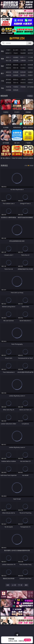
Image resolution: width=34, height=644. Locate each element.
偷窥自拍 (8, 72)
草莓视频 (23, 87)
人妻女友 (23, 79)
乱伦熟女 (23, 68)
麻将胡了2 (8, 53)
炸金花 (16, 53)
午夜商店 (16, 87)
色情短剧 (16, 90)
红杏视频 (8, 90)
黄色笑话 (23, 83)
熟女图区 (23, 75)
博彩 (2, 51)
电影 (2, 66)
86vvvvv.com (17, 38)
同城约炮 (8, 87)
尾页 (26, 585)
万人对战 (23, 50)
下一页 (20, 585)
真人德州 (16, 50)
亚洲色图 (16, 72)
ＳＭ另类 (30, 60)
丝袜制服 (16, 60)
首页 (8, 585)
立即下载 (27, 640)
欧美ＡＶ (23, 57)
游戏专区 (30, 50)
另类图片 (30, 75)
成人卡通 (23, 65)
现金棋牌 (23, 53)
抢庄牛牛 (30, 53)
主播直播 (23, 60)
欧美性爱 (30, 65)
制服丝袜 (8, 68)
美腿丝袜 (8, 75)
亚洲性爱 (8, 65)
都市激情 (8, 79)
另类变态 (30, 68)
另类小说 (16, 83)
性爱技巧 (30, 83)
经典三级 (16, 68)
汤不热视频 (30, 87)
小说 (2, 81)
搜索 (30, 43)
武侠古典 (30, 79)
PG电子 (8, 50)
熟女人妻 (8, 60)
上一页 (14, 585)
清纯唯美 (16, 75)
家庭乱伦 (16, 79)
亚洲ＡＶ (8, 57)
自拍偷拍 (16, 57)
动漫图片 (30, 72)
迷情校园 (8, 83)
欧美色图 (23, 72)
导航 (2, 88)
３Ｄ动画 (30, 57)
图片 (2, 73)
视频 (2, 59)
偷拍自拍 (16, 65)
